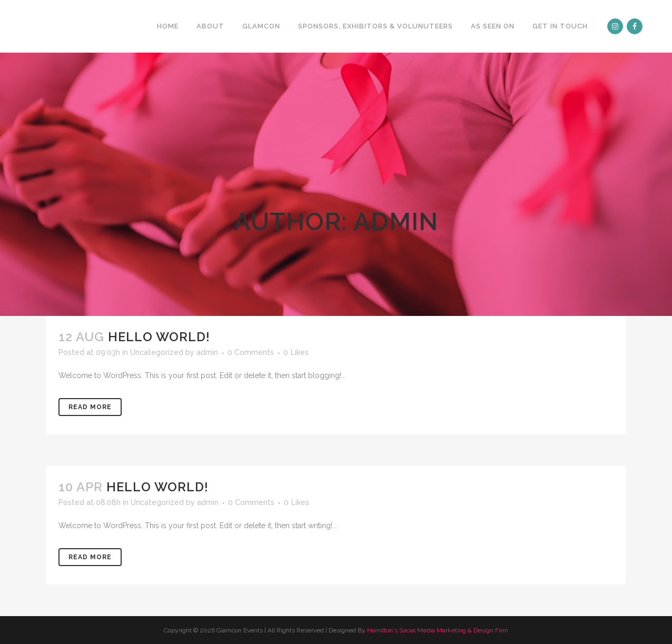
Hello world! (159, 337)
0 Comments (251, 352)
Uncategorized (157, 352)
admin (207, 352)
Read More (90, 407)
